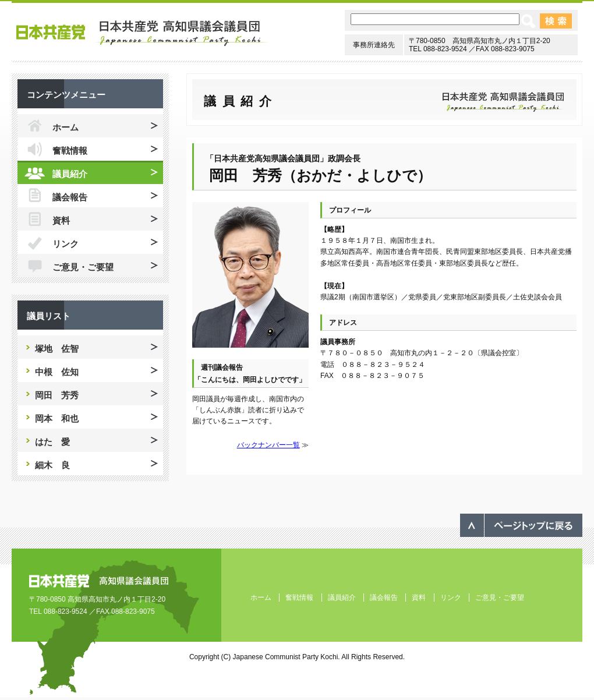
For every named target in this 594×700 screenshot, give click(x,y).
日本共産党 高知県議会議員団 (142, 33)
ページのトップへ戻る (521, 525)
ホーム (66, 127)
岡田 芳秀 (57, 395)
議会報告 (70, 197)
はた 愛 (52, 442)
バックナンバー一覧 (268, 445)
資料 (61, 220)
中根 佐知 (57, 372)
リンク (66, 244)
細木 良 (52, 465)
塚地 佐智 (57, 349)
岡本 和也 (57, 418)
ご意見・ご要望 (83, 267)
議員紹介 (70, 174)
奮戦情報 (70, 151)
